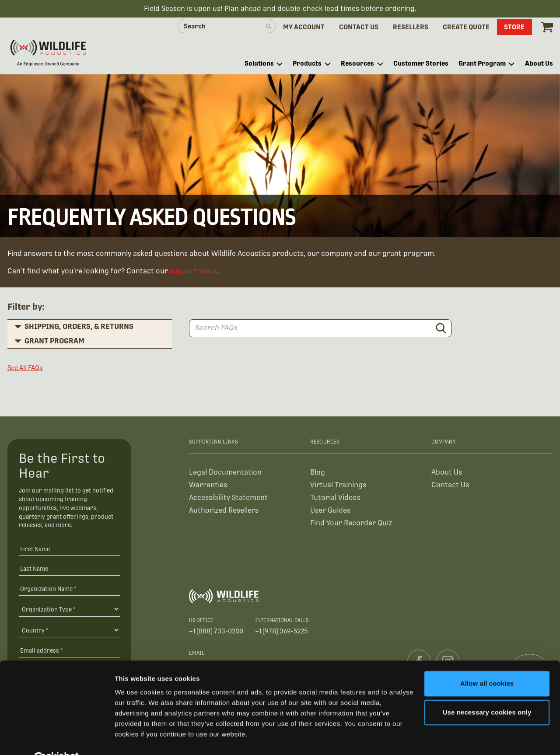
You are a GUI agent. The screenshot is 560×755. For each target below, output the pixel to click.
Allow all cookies (487, 663)
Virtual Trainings (338, 486)
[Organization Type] (69, 610)
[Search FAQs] (320, 330)
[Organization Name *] (69, 590)
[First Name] (69, 550)
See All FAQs (25, 369)
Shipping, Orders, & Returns (79, 327)
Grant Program (54, 342)
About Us (447, 474)
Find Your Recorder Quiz (351, 524)
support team (193, 272)
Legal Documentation (225, 474)
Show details (135, 738)
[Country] (69, 631)
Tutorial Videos (335, 499)
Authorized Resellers (224, 512)
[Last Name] (69, 570)
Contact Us (450, 486)
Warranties (208, 486)
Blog (318, 474)
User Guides (330, 512)
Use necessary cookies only (487, 691)
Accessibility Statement (228, 499)
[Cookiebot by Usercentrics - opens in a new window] (57, 738)
